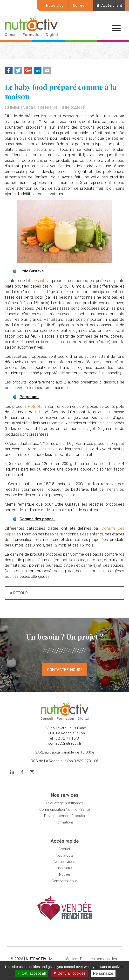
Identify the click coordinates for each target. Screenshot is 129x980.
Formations (65, 822)
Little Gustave (38, 281)
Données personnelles (98, 959)
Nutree (78, 6)
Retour (20, 593)
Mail (47, 70)
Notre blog (54, 6)
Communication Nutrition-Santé (65, 810)
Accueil (64, 849)
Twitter (18, 70)
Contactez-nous (65, 881)
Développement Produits (64, 816)
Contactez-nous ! (65, 670)
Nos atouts (65, 855)
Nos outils (64, 868)
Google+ (28, 70)
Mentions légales (63, 959)
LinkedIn (38, 70)
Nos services (64, 862)
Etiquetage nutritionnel (64, 803)
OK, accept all (32, 973)
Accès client (109, 6)
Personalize (103, 973)
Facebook (9, 70)
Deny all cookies (69, 973)
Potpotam (37, 406)
